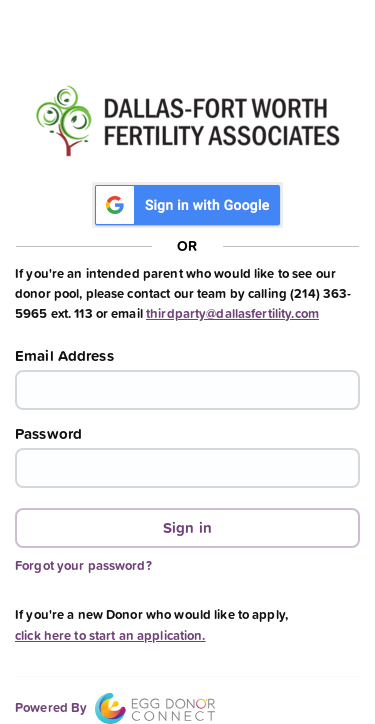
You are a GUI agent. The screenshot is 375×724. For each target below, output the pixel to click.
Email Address (64, 356)
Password (48, 434)
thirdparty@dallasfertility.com (232, 313)
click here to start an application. (110, 635)
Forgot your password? (83, 565)
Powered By (115, 707)
